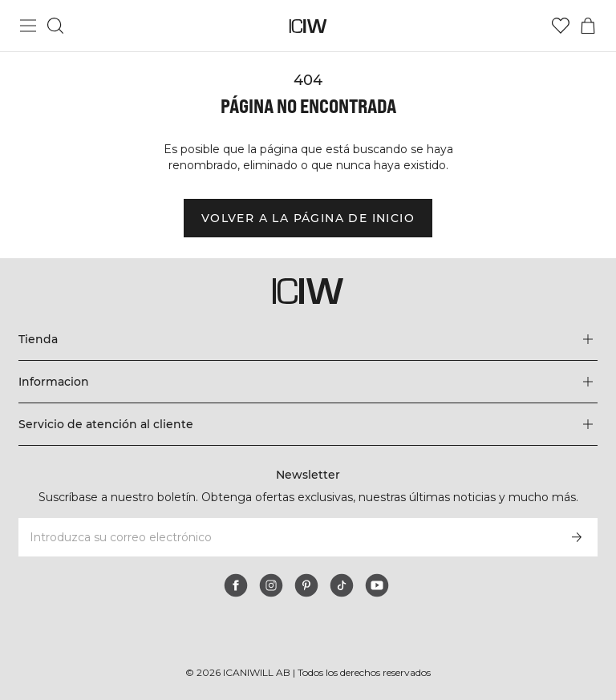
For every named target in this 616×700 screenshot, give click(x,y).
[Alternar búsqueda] (55, 26)
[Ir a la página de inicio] (308, 26)
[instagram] (271, 585)
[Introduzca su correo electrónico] (286, 537)
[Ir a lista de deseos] (561, 26)
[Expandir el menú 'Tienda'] (308, 339)
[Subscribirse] (577, 537)
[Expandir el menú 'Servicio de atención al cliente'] (308, 424)
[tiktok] (342, 585)
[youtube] (377, 585)
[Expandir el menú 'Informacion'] (308, 382)
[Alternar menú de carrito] (588, 26)
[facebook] (236, 585)
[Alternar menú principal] (28, 26)
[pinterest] (306, 585)
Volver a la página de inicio (308, 218)
